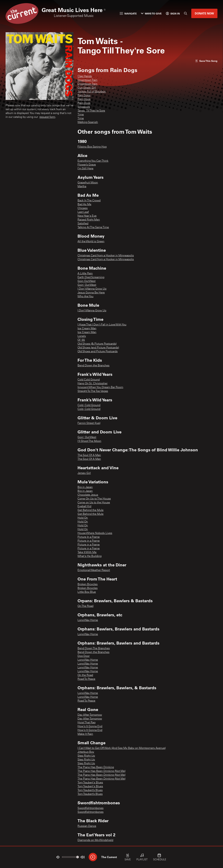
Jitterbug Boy (86, 752)
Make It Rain (85, 734)
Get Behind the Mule (91, 510)
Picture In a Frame (89, 537)
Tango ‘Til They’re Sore (91, 111)
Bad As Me (84, 205)
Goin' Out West (87, 285)
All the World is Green (91, 242)
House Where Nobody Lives (95, 533)
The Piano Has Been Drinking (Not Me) (101, 771)
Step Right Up (86, 756)
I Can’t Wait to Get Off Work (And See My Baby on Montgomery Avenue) (122, 748)
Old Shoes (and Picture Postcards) (98, 348)
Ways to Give (151, 13)
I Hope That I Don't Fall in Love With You (102, 325)
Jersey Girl (84, 473)
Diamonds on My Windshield (95, 840)
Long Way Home (88, 620)
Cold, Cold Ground (89, 405)
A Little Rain (85, 274)
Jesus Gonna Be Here (91, 293)
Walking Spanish (88, 122)
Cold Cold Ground (89, 380)
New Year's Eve (87, 216)
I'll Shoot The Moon (89, 441)
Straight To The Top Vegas (93, 391)
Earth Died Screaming (91, 277)
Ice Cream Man (87, 329)
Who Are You (85, 297)
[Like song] (206, 61)
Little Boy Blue (87, 592)
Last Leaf (83, 212)
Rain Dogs (84, 96)
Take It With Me (87, 552)
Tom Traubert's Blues (90, 783)
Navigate (128, 13)
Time (81, 115)
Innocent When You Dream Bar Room (100, 387)
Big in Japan (85, 487)
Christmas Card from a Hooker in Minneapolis (106, 256)
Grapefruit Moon (88, 183)
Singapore (84, 107)
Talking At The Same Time (93, 227)
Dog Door (84, 656)
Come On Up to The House (94, 499)
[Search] (186, 13)
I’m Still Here (85, 169)
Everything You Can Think (93, 161)
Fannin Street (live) (89, 423)
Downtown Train (87, 80)
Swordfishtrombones (91, 808)
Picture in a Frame (89, 541)
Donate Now (204, 13)
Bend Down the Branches (93, 366)
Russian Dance (87, 826)
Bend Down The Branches (94, 649)
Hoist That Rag (86, 723)
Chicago (83, 208)
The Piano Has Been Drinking (96, 767)
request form (47, 117)
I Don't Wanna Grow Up (92, 289)
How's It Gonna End (90, 726)
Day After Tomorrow (90, 715)
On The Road (85, 606)
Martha (82, 187)
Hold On (83, 518)
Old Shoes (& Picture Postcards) (97, 344)
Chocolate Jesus (88, 495)
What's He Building (90, 556)
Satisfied (83, 224)
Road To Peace (86, 679)
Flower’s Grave (87, 165)
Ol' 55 (81, 340)
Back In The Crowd (89, 201)
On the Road (85, 675)
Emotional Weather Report (94, 570)
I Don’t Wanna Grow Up (92, 311)
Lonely (82, 336)
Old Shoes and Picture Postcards (98, 352)
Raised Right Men (89, 220)
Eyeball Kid (84, 506)
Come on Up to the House (94, 503)
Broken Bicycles (88, 584)
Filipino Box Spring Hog (92, 147)
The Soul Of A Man (89, 455)
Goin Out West (86, 281)
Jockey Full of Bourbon (92, 92)
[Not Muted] (58, 857)
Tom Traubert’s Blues (90, 790)
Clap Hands (85, 76)
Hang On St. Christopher (93, 384)
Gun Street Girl (87, 88)
